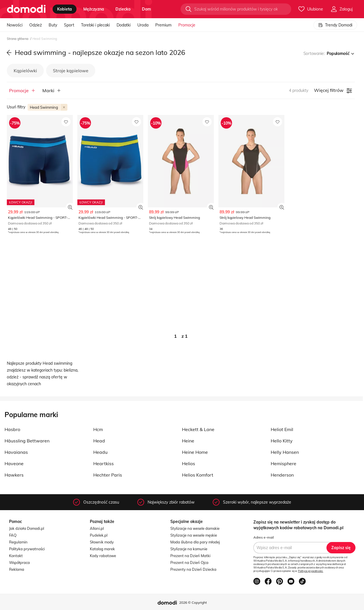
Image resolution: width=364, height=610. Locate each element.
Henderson (282, 475)
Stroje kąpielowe (71, 71)
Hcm (98, 429)
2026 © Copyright (193, 602)
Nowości (15, 25)
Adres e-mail (264, 537)
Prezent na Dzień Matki (190, 556)
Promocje (187, 25)
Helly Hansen (285, 452)
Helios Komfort (198, 475)
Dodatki (124, 25)
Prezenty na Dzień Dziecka (193, 569)
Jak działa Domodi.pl (27, 528)
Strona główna (18, 39)
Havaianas (16, 452)
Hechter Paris (108, 475)
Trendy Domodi (335, 25)
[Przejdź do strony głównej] (26, 9)
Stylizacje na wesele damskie (195, 528)
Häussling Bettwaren (27, 441)
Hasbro (12, 429)
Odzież (36, 25)
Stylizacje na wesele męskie (194, 535)
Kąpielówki (25, 71)
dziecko (123, 9)
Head (99, 441)
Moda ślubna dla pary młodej (195, 542)
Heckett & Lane (198, 429)
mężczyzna (94, 9)
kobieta (65, 9)
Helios (189, 463)
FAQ (13, 535)
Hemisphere (284, 463)
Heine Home (195, 452)
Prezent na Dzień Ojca (189, 562)
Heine (188, 441)
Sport (69, 25)
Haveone (14, 463)
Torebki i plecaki (95, 25)
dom (146, 9)
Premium (163, 25)
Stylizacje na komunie (189, 549)
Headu (100, 452)
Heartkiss (104, 463)
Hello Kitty (282, 441)
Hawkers (14, 475)
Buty (53, 25)
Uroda (143, 25)
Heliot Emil (282, 429)
